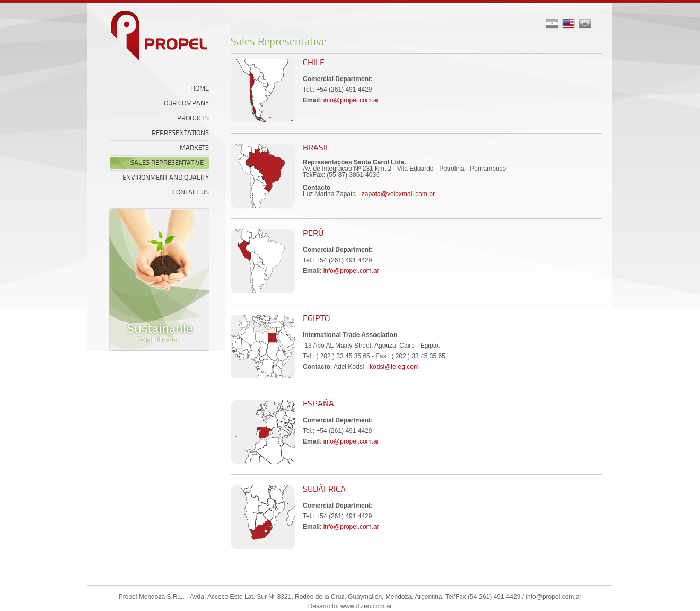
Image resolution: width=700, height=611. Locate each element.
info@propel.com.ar (351, 100)
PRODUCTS (193, 118)
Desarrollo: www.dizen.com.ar (350, 606)
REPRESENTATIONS (180, 133)
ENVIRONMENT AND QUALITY (166, 178)
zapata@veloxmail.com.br (398, 194)
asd (585, 24)
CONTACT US (191, 193)
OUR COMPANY (186, 104)
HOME (200, 89)
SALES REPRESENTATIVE (167, 163)
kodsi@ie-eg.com (394, 367)
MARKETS (194, 148)
